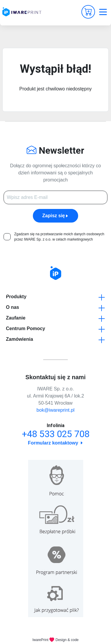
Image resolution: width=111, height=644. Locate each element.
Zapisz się (55, 216)
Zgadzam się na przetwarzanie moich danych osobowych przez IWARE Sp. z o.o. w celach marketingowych (59, 237)
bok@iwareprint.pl (55, 410)
